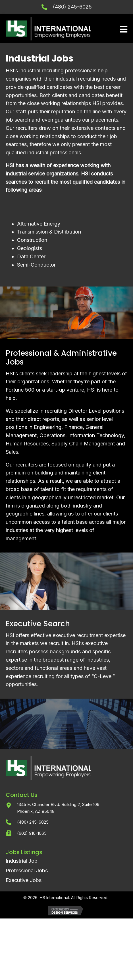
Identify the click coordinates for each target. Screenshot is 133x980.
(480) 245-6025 (72, 7)
